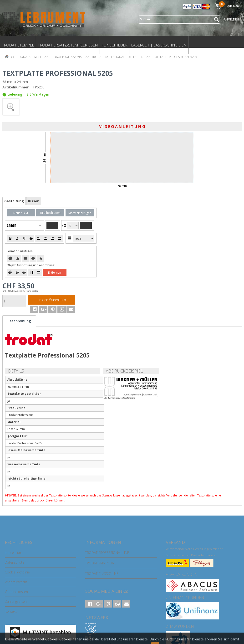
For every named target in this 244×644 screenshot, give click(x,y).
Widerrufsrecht (16, 582)
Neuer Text (21, 213)
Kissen (34, 201)
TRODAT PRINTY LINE (101, 563)
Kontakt (11, 611)
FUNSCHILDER (114, 45)
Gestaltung (14, 201)
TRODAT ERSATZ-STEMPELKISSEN (68, 45)
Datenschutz (14, 562)
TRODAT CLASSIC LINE (102, 574)
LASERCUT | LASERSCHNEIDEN (159, 45)
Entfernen (55, 273)
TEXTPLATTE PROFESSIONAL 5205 (175, 57)
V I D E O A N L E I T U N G (122, 127)
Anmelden (233, 19)
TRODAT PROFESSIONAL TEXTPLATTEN (117, 57)
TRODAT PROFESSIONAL (66, 57)
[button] (32, 309)
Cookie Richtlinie (17, 572)
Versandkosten (16, 592)
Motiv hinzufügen (80, 213)
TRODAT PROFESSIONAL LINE (107, 553)
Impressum (13, 553)
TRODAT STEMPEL (18, 45)
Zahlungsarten (16, 601)
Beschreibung (19, 321)
